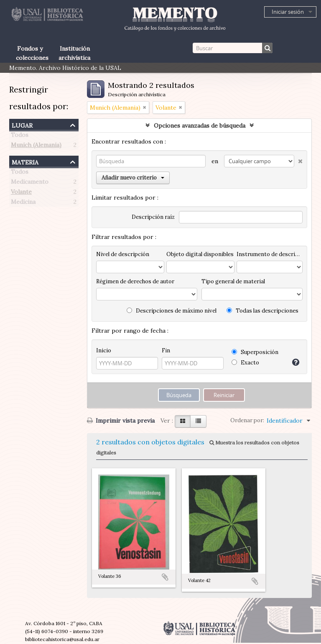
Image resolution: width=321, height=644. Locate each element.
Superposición (255, 352)
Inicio (104, 350)
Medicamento (30, 183)
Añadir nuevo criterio (133, 178)
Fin (166, 350)
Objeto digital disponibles (200, 254)
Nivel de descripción (123, 254)
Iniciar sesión (288, 12)
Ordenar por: (247, 420)
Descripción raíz (153, 217)
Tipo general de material (233, 281)
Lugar (22, 124)
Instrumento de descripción (270, 254)
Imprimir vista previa (121, 421)
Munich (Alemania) (36, 146)
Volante (21, 193)
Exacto (245, 363)
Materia (25, 161)
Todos (20, 136)
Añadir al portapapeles (165, 577)
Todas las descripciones (262, 311)
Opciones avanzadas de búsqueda (200, 126)
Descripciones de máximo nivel (172, 311)
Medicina (23, 203)
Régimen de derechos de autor (135, 281)
